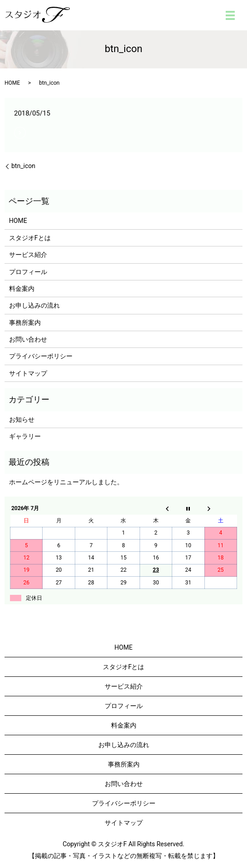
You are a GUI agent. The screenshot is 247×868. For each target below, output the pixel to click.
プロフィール (28, 272)
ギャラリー (25, 436)
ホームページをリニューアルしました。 (66, 482)
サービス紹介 (28, 255)
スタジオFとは (30, 238)
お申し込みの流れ (34, 305)
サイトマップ (28, 373)
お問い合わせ (28, 339)
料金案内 (22, 289)
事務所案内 (25, 323)
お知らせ (22, 420)
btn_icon (23, 166)
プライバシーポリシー (41, 356)
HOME (12, 83)
